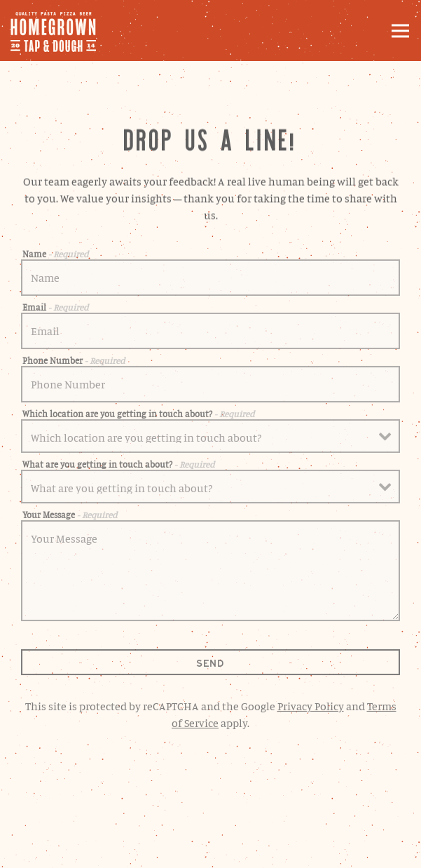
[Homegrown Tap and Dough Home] (60, 30)
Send (210, 666)
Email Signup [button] (211, 849)
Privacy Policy (311, 708)
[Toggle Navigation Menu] (400, 30)
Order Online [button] (210, 812)
